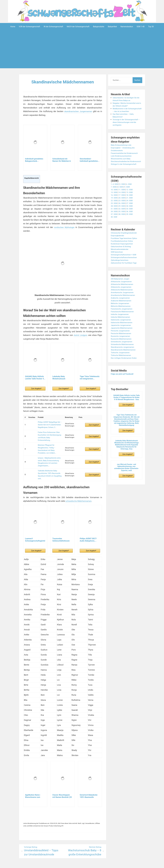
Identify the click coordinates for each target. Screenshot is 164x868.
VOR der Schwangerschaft (29, 26)
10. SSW (114, 195)
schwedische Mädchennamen (79, 494)
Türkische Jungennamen (121, 358)
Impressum (78, 865)
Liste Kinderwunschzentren (122, 159)
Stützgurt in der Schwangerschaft (124, 169)
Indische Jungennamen (120, 320)
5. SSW (123, 189)
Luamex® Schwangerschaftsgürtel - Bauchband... (35, 533)
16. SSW (114, 200)
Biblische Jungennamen (120, 309)
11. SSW (122, 195)
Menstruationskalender (120, 255)
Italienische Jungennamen (121, 325)
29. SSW (122, 211)
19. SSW (114, 203)
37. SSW (114, 220)
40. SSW (114, 222)
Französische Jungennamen (122, 314)
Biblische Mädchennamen (121, 311)
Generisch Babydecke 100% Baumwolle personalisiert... (89, 789)
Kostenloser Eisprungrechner (122, 249)
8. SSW (121, 192)
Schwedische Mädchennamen (123, 350)
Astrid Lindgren (80, 335)
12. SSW (130, 195)
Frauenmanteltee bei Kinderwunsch (125, 156)
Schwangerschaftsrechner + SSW (124, 260)
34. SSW (114, 217)
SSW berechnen (117, 257)
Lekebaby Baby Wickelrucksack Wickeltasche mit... (60, 378)
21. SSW (130, 203)
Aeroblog (69, 865)
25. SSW (114, 209)
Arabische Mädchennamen (122, 306)
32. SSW (122, 214)
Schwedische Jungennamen (122, 347)
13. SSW (114, 198)
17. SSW (122, 200)
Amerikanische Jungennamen (123, 298)
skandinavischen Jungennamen (78, 111)
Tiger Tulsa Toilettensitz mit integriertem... (90, 377)
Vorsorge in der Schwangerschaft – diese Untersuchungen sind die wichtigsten (127, 125)
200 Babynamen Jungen (121, 284)
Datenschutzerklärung (92, 865)
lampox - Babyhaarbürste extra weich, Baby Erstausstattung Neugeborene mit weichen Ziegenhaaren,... (49, 457)
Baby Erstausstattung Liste (122, 148)
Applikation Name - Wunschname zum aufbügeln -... (33, 789)
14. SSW (122, 198)
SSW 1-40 (141, 26)
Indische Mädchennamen (121, 322)
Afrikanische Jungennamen (122, 287)
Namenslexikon (127, 26)
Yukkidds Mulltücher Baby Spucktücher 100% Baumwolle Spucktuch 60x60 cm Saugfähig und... (49, 468)
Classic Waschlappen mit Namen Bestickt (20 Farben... (62, 789)
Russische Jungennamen (121, 341)
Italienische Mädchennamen (122, 328)
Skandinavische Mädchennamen (63, 82)
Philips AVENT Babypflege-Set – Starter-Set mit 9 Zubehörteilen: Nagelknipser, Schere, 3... (49, 424)
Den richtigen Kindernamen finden (124, 363)
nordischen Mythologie (64, 227)
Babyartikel (112, 26)
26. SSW (122, 209)
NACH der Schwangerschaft (78, 26)
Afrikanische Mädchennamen (123, 290)
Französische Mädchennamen (123, 317)
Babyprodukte (99, 26)
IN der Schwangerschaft (53, 26)
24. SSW (130, 206)
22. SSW (114, 206)
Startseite (106, 865)
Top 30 (151, 26)
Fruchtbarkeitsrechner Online (122, 246)
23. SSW (122, 206)
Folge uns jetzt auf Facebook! (123, 379)
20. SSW (122, 203)
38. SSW (122, 220)
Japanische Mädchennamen (122, 333)
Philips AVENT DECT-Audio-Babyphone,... (88, 533)
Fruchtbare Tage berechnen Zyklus (125, 244)
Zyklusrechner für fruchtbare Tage (124, 268)
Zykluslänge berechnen (120, 265)
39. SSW (130, 220)
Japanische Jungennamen (122, 331)
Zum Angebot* (36, 388)
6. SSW (130, 189)
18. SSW (130, 200)
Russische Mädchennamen (122, 344)
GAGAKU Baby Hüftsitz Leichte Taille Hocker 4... (35, 377)
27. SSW (130, 209)
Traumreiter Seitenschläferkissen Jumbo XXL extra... (61, 533)
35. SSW (122, 217)
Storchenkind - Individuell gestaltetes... (90, 160)
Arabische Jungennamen (121, 303)
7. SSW (114, 192)
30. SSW (130, 211)
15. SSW (130, 198)
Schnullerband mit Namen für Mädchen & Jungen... (62, 160)
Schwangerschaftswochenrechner (125, 263)
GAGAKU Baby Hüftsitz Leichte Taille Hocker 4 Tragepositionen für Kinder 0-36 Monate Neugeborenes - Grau (126, 403)
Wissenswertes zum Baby (121, 161)
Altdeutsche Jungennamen (122, 292)
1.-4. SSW (115, 189)
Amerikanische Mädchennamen (124, 301)
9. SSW (128, 192)
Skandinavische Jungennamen (123, 352)
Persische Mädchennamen (122, 339)
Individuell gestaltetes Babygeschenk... (34, 160)
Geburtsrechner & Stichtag (121, 252)
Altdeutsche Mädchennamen (122, 295)
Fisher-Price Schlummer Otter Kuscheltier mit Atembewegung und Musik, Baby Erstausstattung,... (49, 434)
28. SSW (114, 211)
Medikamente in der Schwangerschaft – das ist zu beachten (125, 111)
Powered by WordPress (48, 865)
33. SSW (130, 214)
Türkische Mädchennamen (122, 361)
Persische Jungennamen (121, 336)
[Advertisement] (82, 53)
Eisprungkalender (118, 241)
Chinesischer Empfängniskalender (125, 238)
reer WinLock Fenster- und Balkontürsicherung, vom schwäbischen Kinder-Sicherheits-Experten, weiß (127, 473)
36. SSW (130, 217)
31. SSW (114, 214)
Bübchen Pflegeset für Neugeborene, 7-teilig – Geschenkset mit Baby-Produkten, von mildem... (50, 446)
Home (13, 26)
